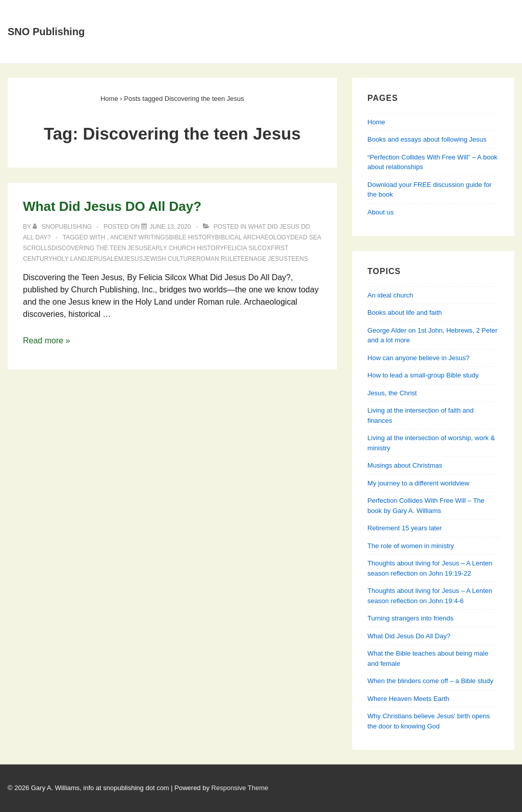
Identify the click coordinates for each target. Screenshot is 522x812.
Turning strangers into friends (411, 618)
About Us (182, 12)
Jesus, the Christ (392, 393)
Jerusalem (105, 259)
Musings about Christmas (405, 465)
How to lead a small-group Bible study (423, 375)
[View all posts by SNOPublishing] (63, 227)
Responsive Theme (240, 788)
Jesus (133, 259)
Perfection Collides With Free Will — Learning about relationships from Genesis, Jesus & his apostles (302, 44)
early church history (186, 248)
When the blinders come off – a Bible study (430, 681)
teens (298, 259)
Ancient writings (140, 237)
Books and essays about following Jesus (299, 12)
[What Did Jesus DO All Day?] (170, 227)
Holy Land (70, 259)
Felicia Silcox (247, 248)
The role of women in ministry (411, 546)
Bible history (192, 237)
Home (134, 12)
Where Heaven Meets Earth (408, 699)
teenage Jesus (262, 259)
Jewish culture (169, 259)
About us (381, 212)
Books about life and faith (405, 313)
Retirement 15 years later (405, 528)
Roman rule (217, 259)
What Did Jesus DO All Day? (112, 206)
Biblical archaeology (253, 237)
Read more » (47, 341)
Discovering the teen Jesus (99, 248)
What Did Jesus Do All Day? (409, 636)
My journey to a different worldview (419, 483)
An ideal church (390, 295)
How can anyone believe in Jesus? (419, 358)
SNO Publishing (46, 32)
